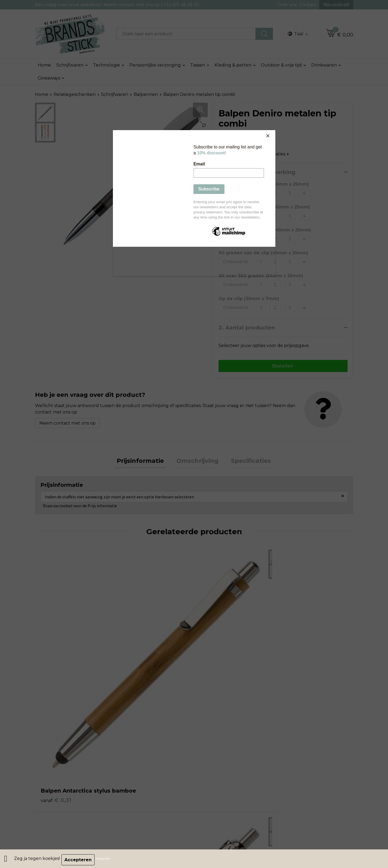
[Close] (274, 131)
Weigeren (105, 860)
